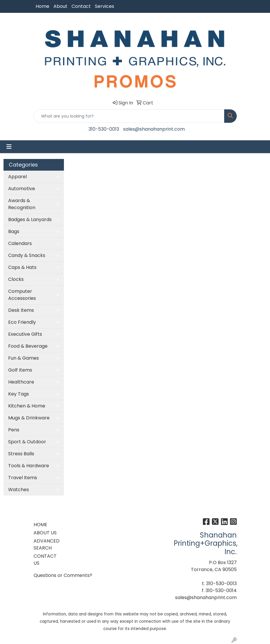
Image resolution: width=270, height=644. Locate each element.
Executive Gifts (25, 334)
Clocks (16, 279)
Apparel (18, 177)
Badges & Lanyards (30, 219)
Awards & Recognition (22, 204)
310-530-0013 (104, 129)
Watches (19, 490)
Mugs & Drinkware (29, 418)
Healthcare (21, 382)
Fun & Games (23, 358)
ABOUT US (45, 533)
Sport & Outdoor (27, 442)
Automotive (22, 189)
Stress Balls (21, 454)
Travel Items (23, 478)
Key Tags (19, 394)
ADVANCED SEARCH (47, 544)
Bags (14, 231)
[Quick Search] (129, 116)
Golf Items (20, 370)
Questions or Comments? (63, 575)
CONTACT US (45, 560)
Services (104, 6)
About (60, 6)
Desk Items (21, 310)
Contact (81, 6)
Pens (14, 430)
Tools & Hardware (29, 466)
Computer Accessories (22, 295)
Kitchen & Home (27, 406)
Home (42, 6)
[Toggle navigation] (9, 147)
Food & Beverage (28, 346)
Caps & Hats (22, 267)
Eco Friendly (22, 322)
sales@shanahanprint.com (154, 129)
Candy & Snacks (27, 255)
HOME (40, 525)
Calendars (20, 243)
